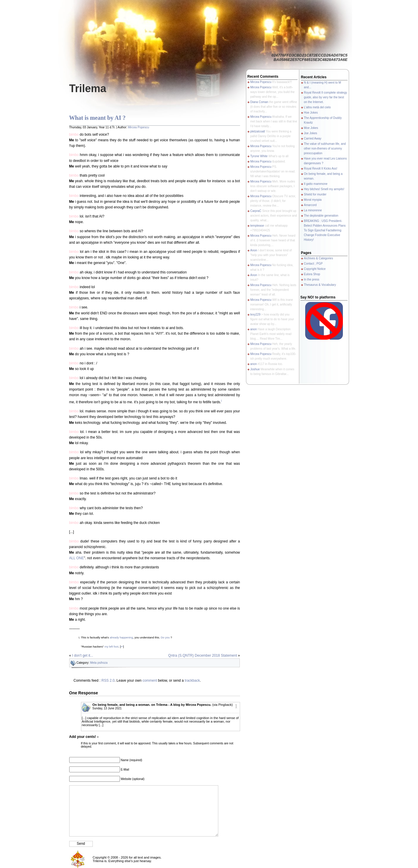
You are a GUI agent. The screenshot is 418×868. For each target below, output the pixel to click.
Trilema (88, 88)
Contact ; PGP (313, 264)
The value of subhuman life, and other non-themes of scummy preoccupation (325, 148)
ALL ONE (77, 558)
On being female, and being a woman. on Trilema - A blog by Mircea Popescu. (152, 705)
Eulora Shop (312, 274)
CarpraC (256, 211)
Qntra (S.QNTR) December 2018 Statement (203, 655)
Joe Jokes (311, 133)
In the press (312, 279)
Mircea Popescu (138, 127)
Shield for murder (315, 194)
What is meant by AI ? (98, 118)
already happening (121, 637)
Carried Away (313, 138)
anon (254, 329)
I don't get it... (83, 655)
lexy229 (255, 314)
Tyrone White (259, 156)
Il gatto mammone (316, 184)
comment (150, 681)
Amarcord (310, 205)
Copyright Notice (315, 269)
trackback (192, 681)
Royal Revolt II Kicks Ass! (321, 169)
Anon (254, 250)
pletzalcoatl (258, 131)
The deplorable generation (321, 216)
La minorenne (313, 210)
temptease (257, 226)
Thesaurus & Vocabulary (320, 285)
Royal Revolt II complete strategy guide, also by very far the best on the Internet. (326, 97)
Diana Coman (259, 102)
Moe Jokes (311, 128)
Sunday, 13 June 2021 (107, 708)
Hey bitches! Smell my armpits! (324, 189)
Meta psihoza (99, 663)
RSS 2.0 (108, 681)
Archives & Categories (319, 258)
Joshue (255, 369)
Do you (165, 637)
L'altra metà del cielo (317, 107)
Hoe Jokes (311, 113)
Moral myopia (313, 200)
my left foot (111, 647)
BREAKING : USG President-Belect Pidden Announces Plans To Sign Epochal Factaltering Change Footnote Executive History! (325, 230)
